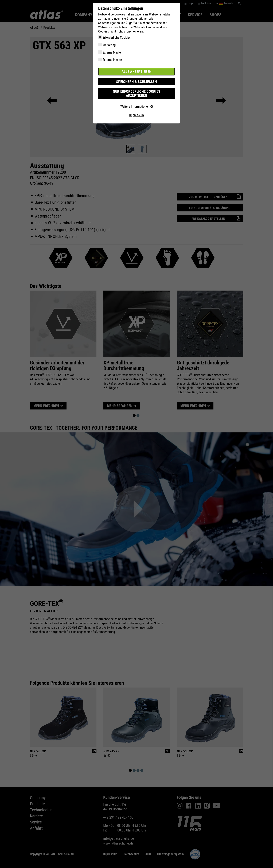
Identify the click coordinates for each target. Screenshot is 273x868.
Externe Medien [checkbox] (112, 52)
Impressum (136, 110)
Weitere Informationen (136, 102)
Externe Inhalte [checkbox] (112, 60)
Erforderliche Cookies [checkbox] (117, 37)
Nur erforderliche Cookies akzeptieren (136, 91)
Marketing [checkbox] (109, 45)
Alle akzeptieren (136, 72)
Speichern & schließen (136, 81)
